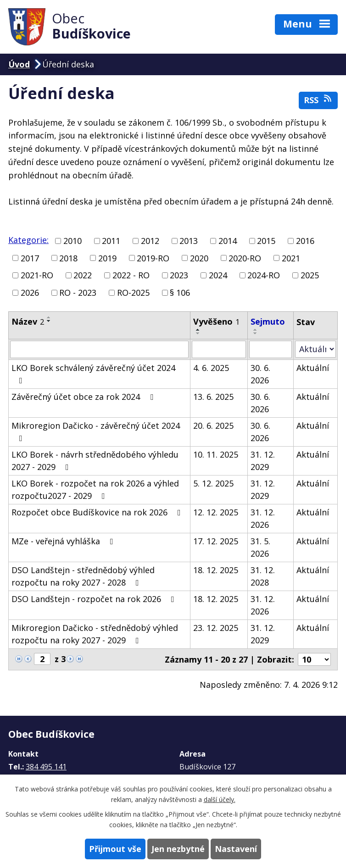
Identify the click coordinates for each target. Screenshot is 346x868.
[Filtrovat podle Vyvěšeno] (219, 349)
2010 (73, 241)
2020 (199, 258)
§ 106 (180, 293)
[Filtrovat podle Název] (99, 349)
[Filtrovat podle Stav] (315, 349)
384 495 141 (46, 767)
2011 (111, 241)
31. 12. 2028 (263, 576)
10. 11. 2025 (216, 454)
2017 (30, 258)
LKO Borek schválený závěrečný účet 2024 (93, 373)
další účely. (220, 799)
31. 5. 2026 (260, 547)
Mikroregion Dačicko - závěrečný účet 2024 (96, 431)
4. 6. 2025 (211, 368)
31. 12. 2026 (263, 518)
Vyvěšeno (216, 321)
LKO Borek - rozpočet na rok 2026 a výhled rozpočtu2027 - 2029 (95, 489)
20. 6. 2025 (213, 426)
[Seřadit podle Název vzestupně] (49, 317)
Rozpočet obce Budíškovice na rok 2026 (98, 512)
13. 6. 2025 (213, 397)
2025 (310, 275)
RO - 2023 (78, 293)
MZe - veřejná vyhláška (64, 541)
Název (28, 321)
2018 (68, 258)
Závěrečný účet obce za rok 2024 (84, 397)
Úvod (19, 64)
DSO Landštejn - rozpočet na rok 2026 (95, 599)
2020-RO (245, 258)
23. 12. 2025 (216, 628)
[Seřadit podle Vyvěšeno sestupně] (198, 333)
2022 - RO (131, 275)
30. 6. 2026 (260, 374)
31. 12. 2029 (263, 461)
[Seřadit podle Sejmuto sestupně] (256, 333)
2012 (150, 241)
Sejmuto (268, 321)
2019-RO (153, 258)
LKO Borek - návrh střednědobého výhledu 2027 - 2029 (95, 461)
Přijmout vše (115, 849)
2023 (179, 275)
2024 (218, 275)
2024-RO (264, 275)
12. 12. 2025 (216, 512)
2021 (291, 258)
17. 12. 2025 (216, 541)
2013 (189, 241)
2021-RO (37, 275)
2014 (228, 241)
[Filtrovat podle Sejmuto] (271, 349)
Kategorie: (28, 240)
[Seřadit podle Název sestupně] (49, 321)
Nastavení (236, 849)
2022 (83, 275)
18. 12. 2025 (216, 570)
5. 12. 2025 (213, 483)
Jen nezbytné (178, 849)
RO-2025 (133, 293)
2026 (30, 293)
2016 (305, 241)
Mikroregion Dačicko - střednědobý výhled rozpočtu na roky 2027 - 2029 (95, 634)
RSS (318, 100)
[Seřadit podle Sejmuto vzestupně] (256, 330)
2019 (107, 258)
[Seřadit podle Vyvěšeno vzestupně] (198, 330)
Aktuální (313, 368)
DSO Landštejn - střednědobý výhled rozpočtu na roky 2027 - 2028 (83, 576)
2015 (266, 241)
